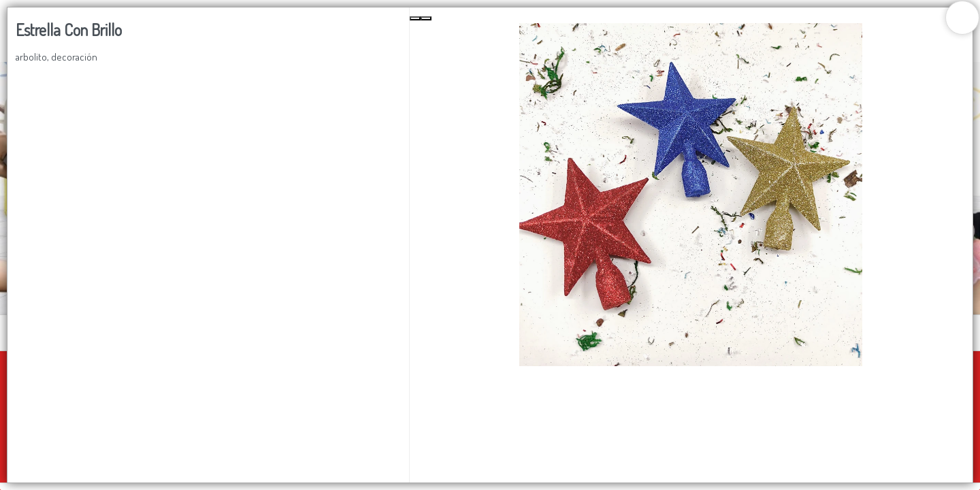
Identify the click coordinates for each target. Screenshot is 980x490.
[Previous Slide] (415, 18)
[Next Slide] (426, 18)
